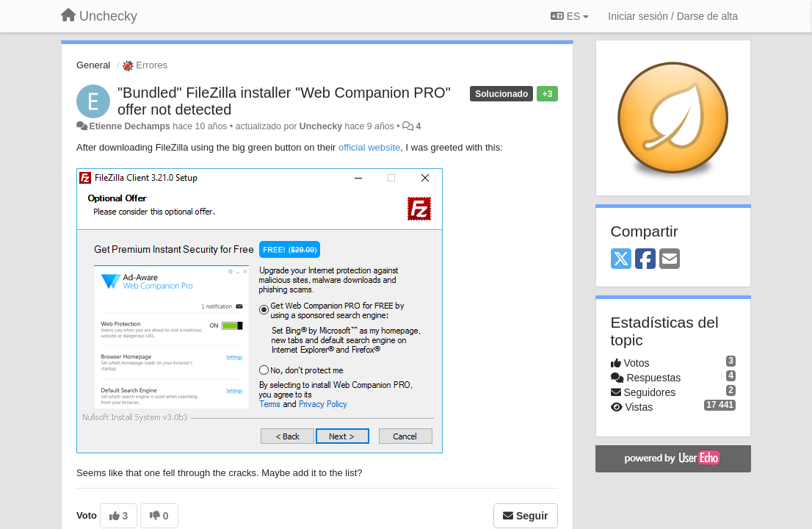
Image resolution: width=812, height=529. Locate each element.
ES (570, 16)
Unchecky (321, 126)
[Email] (670, 260)
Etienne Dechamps (129, 126)
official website (369, 147)
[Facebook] (645, 260)
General (93, 65)
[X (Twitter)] (621, 260)
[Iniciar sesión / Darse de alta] (673, 16)
